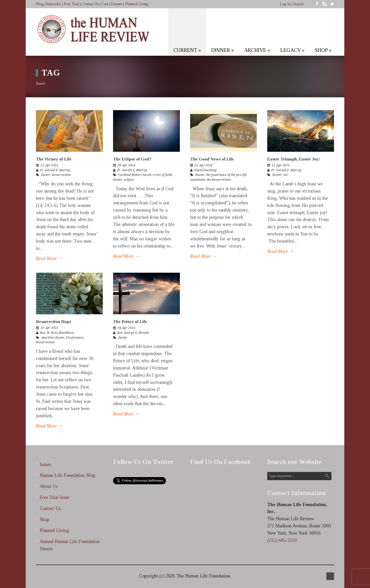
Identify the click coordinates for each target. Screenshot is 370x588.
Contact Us (90, 4)
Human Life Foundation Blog (68, 475)
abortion (47, 338)
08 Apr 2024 (127, 165)
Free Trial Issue (54, 497)
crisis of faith (162, 175)
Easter (46, 175)
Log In (285, 4)
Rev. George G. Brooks (133, 333)
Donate (117, 4)
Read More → (49, 259)
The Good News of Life (212, 159)
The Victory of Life (54, 159)
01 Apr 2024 (204, 165)
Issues (45, 464)
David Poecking (205, 170)
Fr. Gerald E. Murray (55, 170)
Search (298, 4)
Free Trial (71, 4)
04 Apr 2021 (127, 328)
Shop (45, 519)
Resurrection (61, 175)
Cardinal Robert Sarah (135, 175)
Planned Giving (137, 4)
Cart (105, 4)
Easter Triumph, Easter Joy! (294, 159)
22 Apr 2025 (49, 165)
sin (285, 175)
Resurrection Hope (54, 322)
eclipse (129, 180)
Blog (40, 4)
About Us (49, 486)
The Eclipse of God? (132, 159)
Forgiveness (75, 338)
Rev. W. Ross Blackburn (57, 333)
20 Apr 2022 (49, 328)
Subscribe (54, 4)
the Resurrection (219, 180)
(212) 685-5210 (282, 540)
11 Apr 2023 (281, 165)
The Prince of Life (130, 322)
